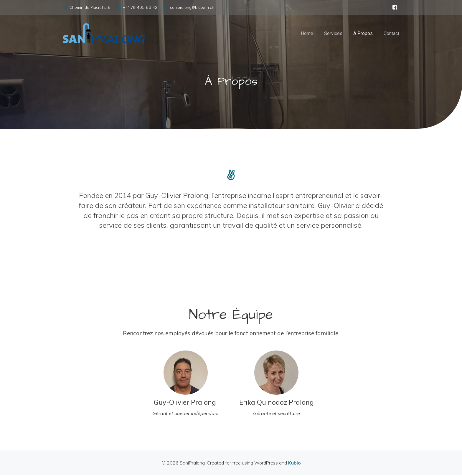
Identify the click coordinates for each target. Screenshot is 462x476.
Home (307, 34)
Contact (391, 34)
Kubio (294, 464)
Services (333, 34)
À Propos (363, 34)
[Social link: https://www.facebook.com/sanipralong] (395, 7)
